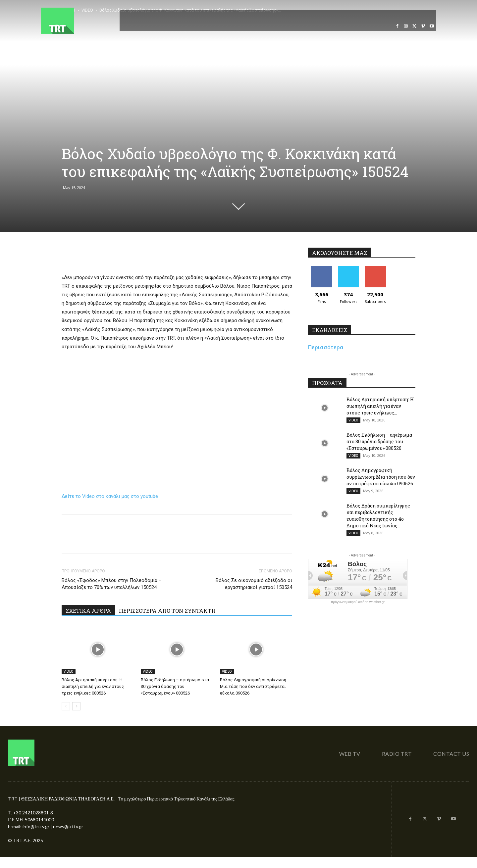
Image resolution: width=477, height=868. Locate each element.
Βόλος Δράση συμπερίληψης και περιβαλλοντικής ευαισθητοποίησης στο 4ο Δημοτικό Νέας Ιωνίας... (378, 516)
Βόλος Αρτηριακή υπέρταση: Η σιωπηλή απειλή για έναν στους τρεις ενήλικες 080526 (93, 686)
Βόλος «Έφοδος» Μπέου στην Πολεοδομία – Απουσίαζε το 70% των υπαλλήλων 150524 (112, 584)
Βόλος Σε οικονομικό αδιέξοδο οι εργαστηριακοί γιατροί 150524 (254, 584)
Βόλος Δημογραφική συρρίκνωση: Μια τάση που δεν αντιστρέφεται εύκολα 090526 (254, 686)
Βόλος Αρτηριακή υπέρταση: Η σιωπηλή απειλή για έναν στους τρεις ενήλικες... (380, 406)
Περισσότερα (326, 347)
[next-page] (76, 706)
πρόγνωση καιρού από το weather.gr (358, 602)
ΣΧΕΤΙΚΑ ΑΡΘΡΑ (88, 611)
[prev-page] (66, 706)
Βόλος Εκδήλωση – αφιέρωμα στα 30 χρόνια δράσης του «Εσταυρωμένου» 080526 (175, 686)
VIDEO (69, 671)
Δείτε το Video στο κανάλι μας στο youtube (110, 496)
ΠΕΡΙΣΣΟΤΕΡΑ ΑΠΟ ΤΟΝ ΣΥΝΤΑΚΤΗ (167, 611)
